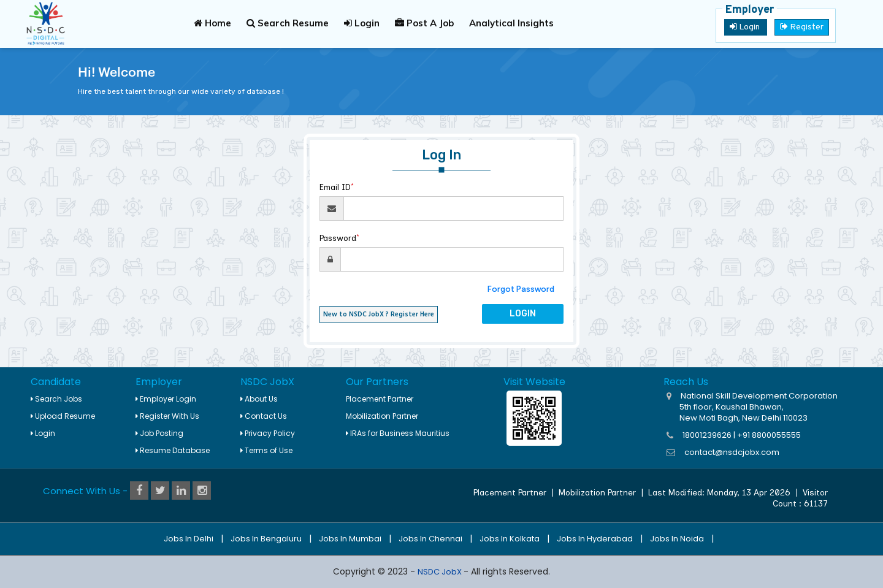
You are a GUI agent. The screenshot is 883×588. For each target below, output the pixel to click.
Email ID (337, 187)
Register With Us (167, 416)
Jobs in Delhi (189, 539)
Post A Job (424, 23)
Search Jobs (56, 399)
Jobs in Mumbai (350, 539)
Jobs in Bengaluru (266, 539)
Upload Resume (63, 416)
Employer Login (166, 399)
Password (339, 238)
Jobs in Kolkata (510, 539)
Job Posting (159, 433)
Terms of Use (266, 450)
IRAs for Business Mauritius (398, 433)
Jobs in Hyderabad (595, 539)
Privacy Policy (268, 433)
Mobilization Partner (382, 416)
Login (362, 23)
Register (802, 27)
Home (212, 23)
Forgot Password (521, 289)
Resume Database (173, 450)
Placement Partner (380, 399)
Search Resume (288, 23)
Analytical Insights (511, 23)
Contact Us (264, 416)
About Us (259, 399)
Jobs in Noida (677, 539)
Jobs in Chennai (430, 539)
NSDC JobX (441, 572)
